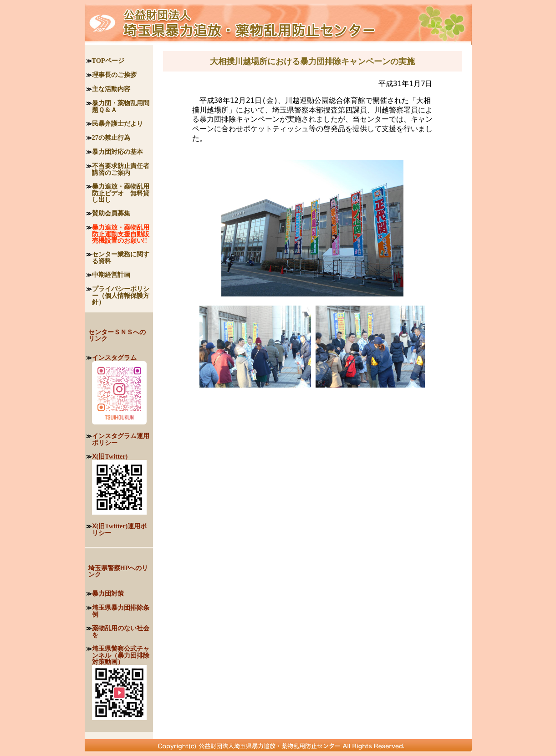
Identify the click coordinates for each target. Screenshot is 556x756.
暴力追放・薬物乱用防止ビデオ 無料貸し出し (121, 193)
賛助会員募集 (111, 213)
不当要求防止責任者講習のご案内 (121, 169)
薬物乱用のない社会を (121, 631)
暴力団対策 (108, 593)
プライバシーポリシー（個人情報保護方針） (121, 295)
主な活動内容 (111, 89)
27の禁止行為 (111, 138)
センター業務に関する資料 (121, 258)
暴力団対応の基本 (117, 152)
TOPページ (108, 61)
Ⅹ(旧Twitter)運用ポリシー (120, 529)
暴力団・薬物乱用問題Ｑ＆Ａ (121, 106)
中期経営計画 (111, 275)
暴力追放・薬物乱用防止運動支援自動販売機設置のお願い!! (121, 234)
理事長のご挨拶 (114, 75)
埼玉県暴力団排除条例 (121, 611)
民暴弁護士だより (117, 123)
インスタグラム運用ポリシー (121, 439)
